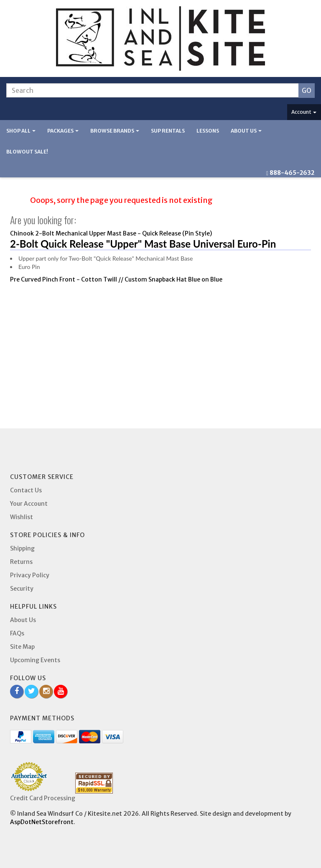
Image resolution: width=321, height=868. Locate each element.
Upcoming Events (35, 660)
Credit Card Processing (43, 798)
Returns (21, 562)
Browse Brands (115, 131)
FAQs (17, 633)
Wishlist (22, 517)
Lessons (208, 131)
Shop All (21, 131)
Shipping (22, 548)
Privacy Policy (30, 575)
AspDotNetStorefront (42, 822)
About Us (246, 131)
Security (22, 589)
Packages (63, 131)
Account (304, 112)
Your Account (29, 504)
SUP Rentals (168, 131)
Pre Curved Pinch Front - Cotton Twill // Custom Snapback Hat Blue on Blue (116, 279)
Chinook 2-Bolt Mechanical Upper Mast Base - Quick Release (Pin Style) (111, 233)
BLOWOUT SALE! (27, 152)
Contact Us (26, 490)
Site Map (22, 647)
